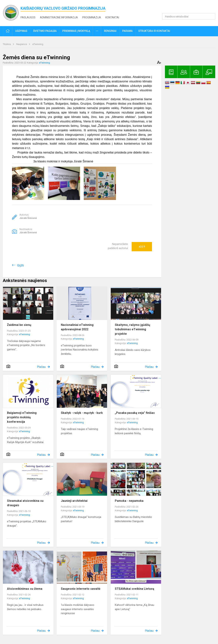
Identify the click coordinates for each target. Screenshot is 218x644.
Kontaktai (112, 17)
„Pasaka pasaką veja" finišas (135, 413)
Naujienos (22, 44)
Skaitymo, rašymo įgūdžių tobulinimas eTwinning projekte (132, 329)
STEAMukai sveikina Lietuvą (135, 589)
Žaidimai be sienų (19, 325)
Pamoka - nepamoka (129, 501)
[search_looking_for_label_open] (211, 16)
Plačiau (41, 367)
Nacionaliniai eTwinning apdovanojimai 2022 (77, 327)
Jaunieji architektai (74, 501)
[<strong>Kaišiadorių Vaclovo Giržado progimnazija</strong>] (12, 12)
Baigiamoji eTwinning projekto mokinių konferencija (22, 417)
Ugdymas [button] (21, 31)
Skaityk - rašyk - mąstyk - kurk (82, 413)
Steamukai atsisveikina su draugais (25, 503)
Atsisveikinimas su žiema (25, 589)
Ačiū (142, 247)
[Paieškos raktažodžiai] (189, 16)
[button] (190, 8)
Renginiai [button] (110, 31)
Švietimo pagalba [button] (45, 31)
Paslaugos (28, 17)
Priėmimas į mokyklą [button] (76, 31)
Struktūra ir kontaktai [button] (154, 31)
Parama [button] (127, 31)
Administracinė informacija (59, 17)
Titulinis (7, 44)
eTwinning (38, 44)
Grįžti (21, 265)
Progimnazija (92, 17)
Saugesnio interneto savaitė (81, 589)
